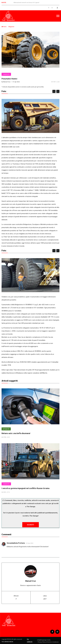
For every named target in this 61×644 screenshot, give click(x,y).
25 (8, 437)
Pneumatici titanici (9, 79)
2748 (4, 437)
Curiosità (6, 74)
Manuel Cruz (31, 581)
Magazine (11, 27)
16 (8, 492)
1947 (54, 82)
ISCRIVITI (30, 525)
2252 (4, 492)
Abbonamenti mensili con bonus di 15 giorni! (26, 3)
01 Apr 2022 (16, 82)
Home (4, 27)
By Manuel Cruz (6, 82)
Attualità (6, 429)
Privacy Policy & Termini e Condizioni (48, 642)
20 (58, 82)
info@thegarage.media (44, 640)
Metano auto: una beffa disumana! (16, 433)
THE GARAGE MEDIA (7, 642)
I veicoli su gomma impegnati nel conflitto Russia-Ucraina (25, 488)
